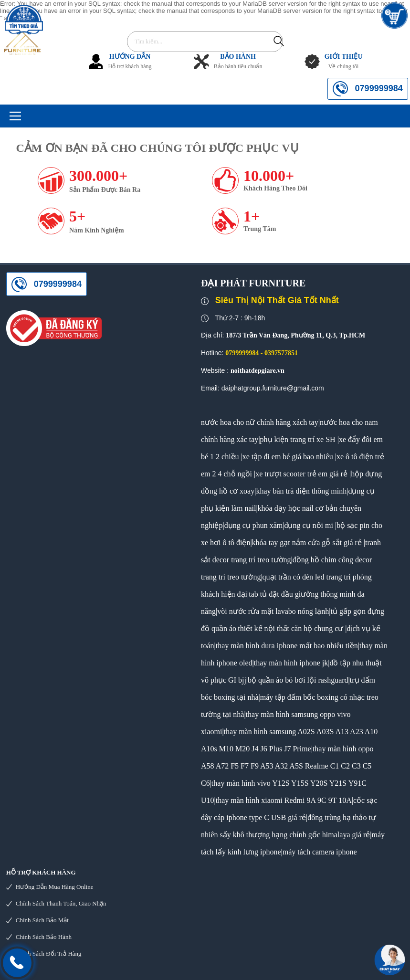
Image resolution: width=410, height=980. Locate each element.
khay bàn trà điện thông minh (301, 491)
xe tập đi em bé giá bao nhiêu (288, 457)
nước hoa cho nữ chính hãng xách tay (260, 422)
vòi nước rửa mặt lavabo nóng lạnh (273, 611)
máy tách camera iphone (320, 852)
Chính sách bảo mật (42, 920)
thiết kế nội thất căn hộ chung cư (290, 628)
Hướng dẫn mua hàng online (55, 887)
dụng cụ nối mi (308, 525)
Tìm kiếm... (279, 41)
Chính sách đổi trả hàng (49, 954)
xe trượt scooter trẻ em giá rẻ (301, 474)
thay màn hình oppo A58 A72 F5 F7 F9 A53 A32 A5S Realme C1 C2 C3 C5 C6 (287, 766)
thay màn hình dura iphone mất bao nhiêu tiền (287, 646)
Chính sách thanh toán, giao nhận (61, 903)
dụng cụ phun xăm (254, 525)
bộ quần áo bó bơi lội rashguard (298, 680)
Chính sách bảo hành (44, 937)
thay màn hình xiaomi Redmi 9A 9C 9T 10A (284, 800)
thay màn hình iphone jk (291, 663)
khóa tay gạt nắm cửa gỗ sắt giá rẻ (307, 543)
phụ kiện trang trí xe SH (298, 439)
